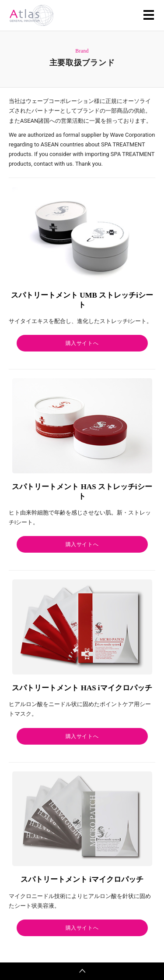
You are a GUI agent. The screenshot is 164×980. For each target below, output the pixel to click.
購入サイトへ (82, 343)
